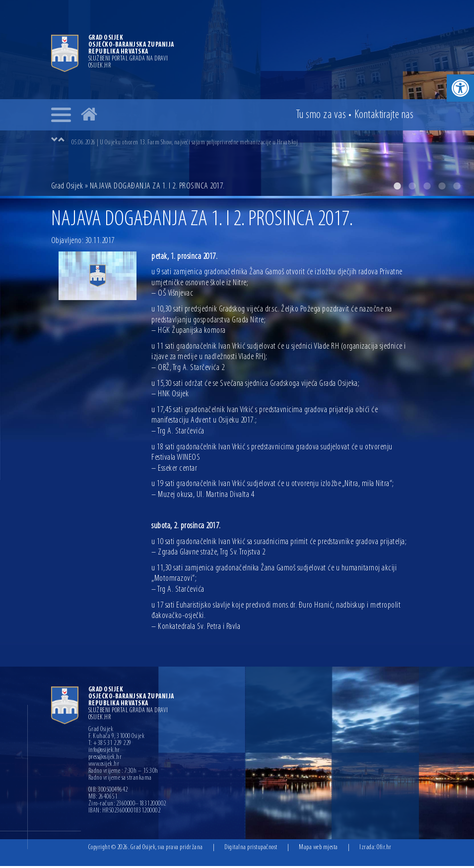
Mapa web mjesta (318, 849)
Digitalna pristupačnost (251, 849)
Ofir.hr (384, 849)
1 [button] (397, 188)
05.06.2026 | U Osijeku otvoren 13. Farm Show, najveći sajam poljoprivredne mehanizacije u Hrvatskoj (185, 141)
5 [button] (457, 188)
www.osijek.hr (104, 766)
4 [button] (442, 188)
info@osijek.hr (104, 752)
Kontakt (384, 115)
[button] (460, 88)
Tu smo (321, 115)
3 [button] (427, 188)
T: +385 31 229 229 (110, 745)
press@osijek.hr (105, 759)
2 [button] (412, 188)
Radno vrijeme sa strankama (120, 780)
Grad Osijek (67, 188)
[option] (247, 140)
